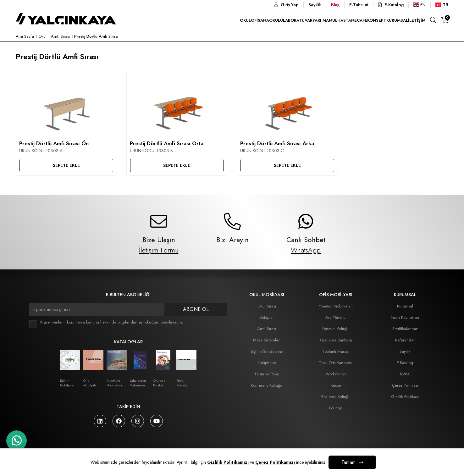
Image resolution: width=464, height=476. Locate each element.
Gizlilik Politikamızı (229, 462)
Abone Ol (196, 309)
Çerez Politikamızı (275, 462)
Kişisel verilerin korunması (63, 322)
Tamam (348, 462)
